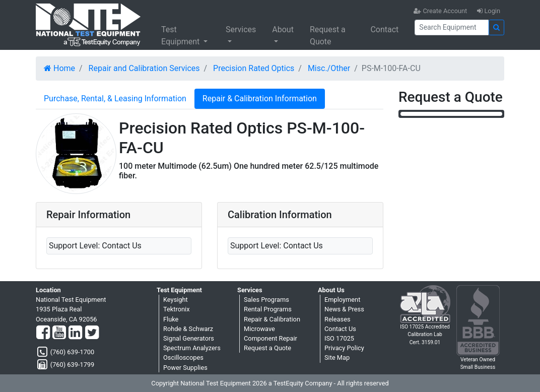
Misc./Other (329, 68)
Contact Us (340, 329)
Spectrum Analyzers (192, 348)
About (283, 29)
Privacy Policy (344, 348)
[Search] (452, 27)
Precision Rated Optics (254, 68)
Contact (384, 29)
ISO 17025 (339, 338)
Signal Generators (189, 338)
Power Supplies (185, 368)
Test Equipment (181, 36)
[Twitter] (92, 333)
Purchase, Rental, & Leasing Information (115, 99)
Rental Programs (268, 309)
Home (59, 68)
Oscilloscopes (183, 357)
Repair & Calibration (272, 319)
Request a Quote (328, 36)
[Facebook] (43, 333)
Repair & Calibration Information (260, 99)
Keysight (176, 300)
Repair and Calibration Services (144, 68)
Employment (342, 300)
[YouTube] (59, 333)
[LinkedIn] (75, 333)
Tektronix (177, 309)
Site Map (337, 357)
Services (241, 29)
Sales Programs (266, 300)
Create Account (440, 11)
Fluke (171, 319)
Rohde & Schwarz (188, 329)
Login (489, 11)
